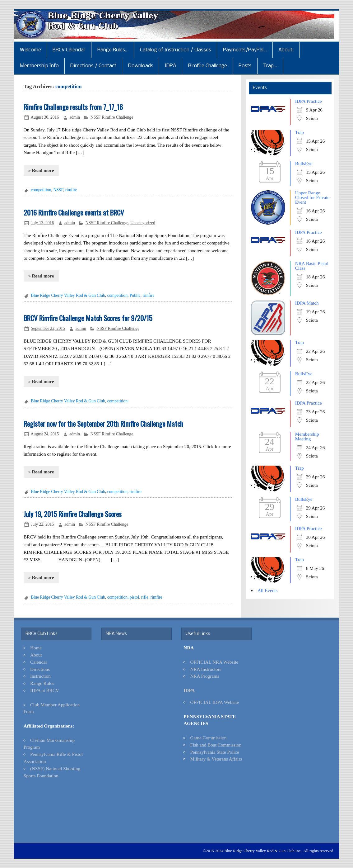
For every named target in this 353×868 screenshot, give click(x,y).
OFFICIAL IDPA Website (214, 702)
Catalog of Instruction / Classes (176, 50)
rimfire (71, 190)
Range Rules (42, 683)
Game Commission (208, 738)
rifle (145, 597)
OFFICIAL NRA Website (214, 662)
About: (286, 50)
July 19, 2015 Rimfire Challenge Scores (73, 514)
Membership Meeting (307, 436)
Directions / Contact (93, 66)
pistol (134, 597)
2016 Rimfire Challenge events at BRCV (74, 212)
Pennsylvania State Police (214, 752)
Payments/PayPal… (245, 50)
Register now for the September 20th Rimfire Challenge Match (103, 424)
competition (41, 190)
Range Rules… (113, 50)
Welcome (30, 50)
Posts (245, 66)
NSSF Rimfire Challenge (112, 117)
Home (36, 648)
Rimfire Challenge (208, 66)
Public (135, 295)
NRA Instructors (206, 669)
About (36, 655)
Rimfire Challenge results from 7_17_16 (73, 107)
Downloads (141, 66)
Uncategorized (143, 223)
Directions (40, 669)
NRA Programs (204, 676)
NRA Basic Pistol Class (312, 266)
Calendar (39, 662)
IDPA (171, 66)
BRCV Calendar (69, 50)
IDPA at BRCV (45, 690)
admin (75, 117)
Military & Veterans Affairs (216, 759)
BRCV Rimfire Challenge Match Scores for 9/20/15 (88, 318)
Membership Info (39, 66)
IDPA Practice (309, 101)
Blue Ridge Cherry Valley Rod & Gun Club (68, 295)
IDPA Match (307, 303)
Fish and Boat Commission (216, 745)
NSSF (58, 190)
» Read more (41, 170)
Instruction (40, 676)
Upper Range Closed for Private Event (312, 197)
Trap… (270, 66)
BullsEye (304, 163)
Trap (300, 132)
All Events (268, 590)
